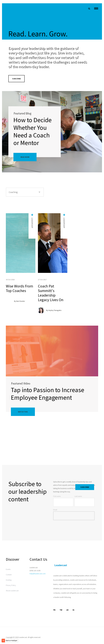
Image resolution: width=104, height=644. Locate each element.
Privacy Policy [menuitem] (11, 585)
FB (54, 610)
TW (61, 610)
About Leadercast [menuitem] (12, 591)
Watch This (23, 412)
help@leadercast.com (38, 574)
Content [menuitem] (9, 575)
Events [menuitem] (8, 569)
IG (73, 610)
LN (67, 610)
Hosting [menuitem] (9, 580)
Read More (25, 157)
